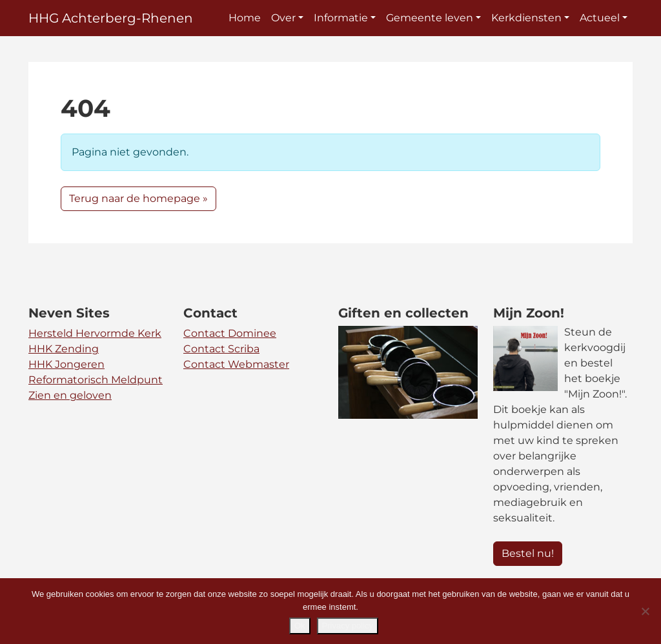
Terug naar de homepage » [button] (138, 198)
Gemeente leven (430, 18)
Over (283, 18)
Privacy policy (348, 626)
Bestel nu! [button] (528, 553)
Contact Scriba (221, 349)
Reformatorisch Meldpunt (96, 380)
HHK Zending (64, 349)
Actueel (600, 18)
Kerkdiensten (526, 18)
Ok (300, 626)
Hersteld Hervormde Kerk (95, 333)
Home (245, 18)
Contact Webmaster (236, 364)
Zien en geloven (70, 395)
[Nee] (645, 611)
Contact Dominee (230, 333)
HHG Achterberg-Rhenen (111, 18)
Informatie (341, 18)
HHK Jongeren (66, 364)
